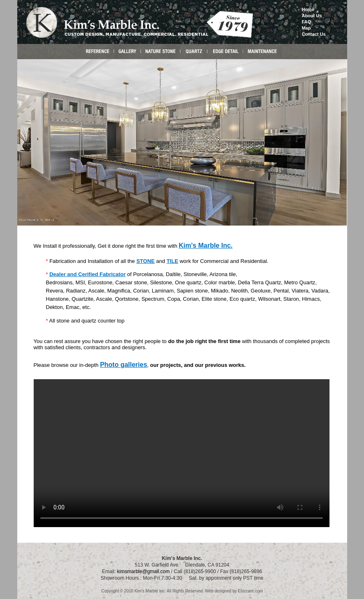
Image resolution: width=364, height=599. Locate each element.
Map (306, 28)
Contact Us (313, 34)
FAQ (306, 22)
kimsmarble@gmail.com (143, 571)
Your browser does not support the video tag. (182, 453)
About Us (312, 16)
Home (308, 9)
